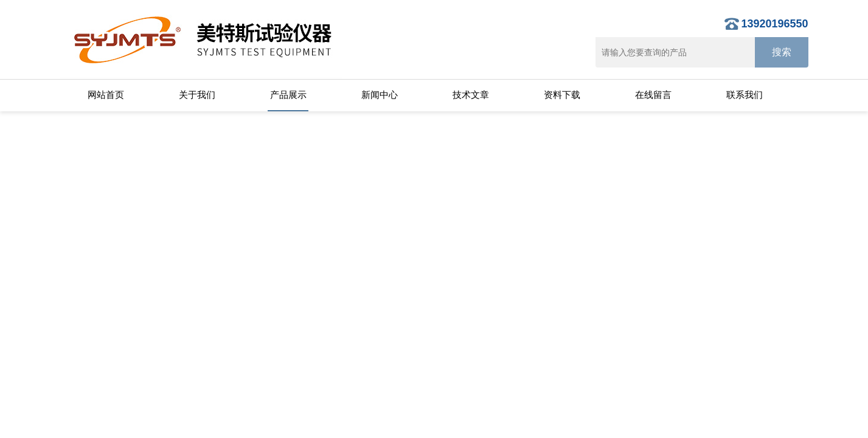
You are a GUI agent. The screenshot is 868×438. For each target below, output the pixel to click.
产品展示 (288, 95)
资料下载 (562, 95)
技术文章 (471, 95)
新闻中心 (380, 95)
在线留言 (653, 95)
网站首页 (106, 95)
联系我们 (745, 95)
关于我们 (197, 95)
